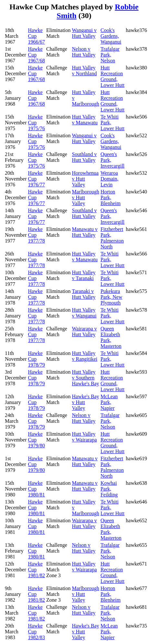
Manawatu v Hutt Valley (85, 232)
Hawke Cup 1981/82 (37, 570)
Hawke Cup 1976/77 (37, 179)
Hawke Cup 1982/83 (37, 632)
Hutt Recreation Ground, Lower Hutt (112, 76)
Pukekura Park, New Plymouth (111, 297)
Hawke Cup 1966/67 (37, 36)
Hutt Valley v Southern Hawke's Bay (86, 378)
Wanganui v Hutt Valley (84, 33)
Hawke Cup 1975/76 (37, 123)
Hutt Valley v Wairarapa (85, 437)
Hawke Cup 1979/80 (37, 440)
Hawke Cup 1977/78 (37, 235)
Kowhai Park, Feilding (109, 489)
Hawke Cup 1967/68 (37, 55)
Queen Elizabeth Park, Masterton (111, 337)
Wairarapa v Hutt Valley (85, 332)
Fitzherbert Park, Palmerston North (112, 238)
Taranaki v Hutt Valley (84, 294)
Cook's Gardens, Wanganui (111, 36)
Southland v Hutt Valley (85, 157)
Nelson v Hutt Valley (84, 52)
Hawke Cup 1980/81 (37, 489)
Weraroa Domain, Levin (110, 179)
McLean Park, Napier (109, 402)
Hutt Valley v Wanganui (84, 313)
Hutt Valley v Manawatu (85, 120)
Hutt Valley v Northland (85, 71)
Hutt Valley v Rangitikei (85, 356)
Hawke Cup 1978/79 (37, 359)
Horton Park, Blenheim (111, 197)
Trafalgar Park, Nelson (110, 55)
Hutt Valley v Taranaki (84, 275)
